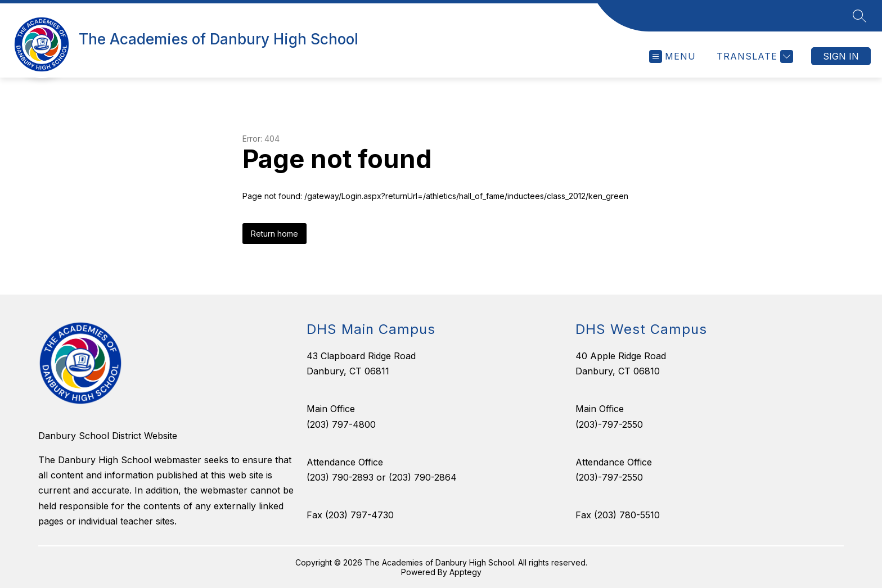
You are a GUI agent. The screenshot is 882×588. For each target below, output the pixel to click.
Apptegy (465, 572)
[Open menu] (672, 56)
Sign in (841, 56)
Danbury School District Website (108, 436)
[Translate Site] (753, 56)
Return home (274, 234)
